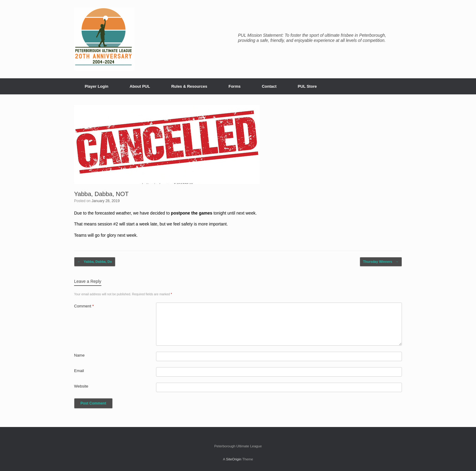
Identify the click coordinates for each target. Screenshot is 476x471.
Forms (235, 86)
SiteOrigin (234, 459)
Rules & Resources (189, 86)
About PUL (140, 86)
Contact (269, 86)
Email (79, 371)
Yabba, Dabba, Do (95, 262)
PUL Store (307, 86)
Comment (84, 306)
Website (81, 386)
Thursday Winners (381, 262)
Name (79, 355)
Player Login (97, 86)
